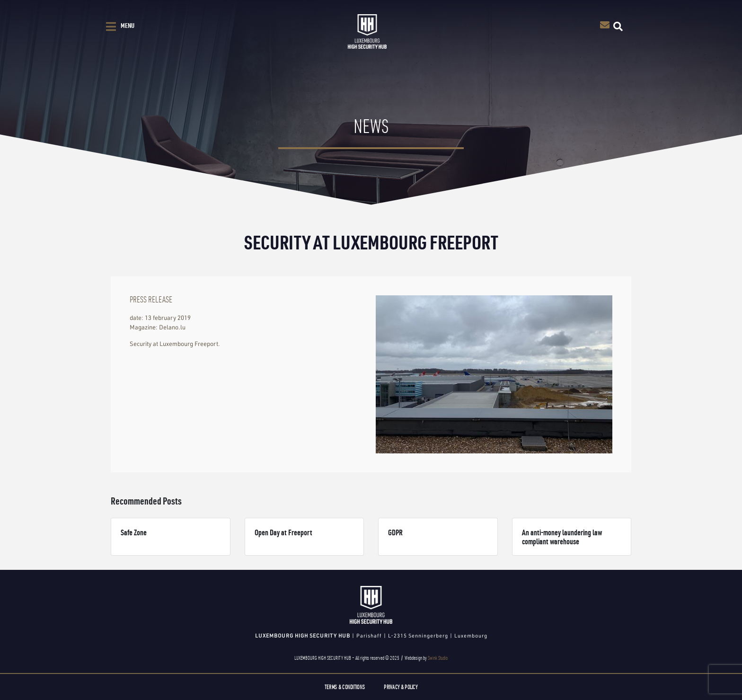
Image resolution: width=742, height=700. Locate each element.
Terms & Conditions (345, 687)
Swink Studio (438, 658)
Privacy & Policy (401, 687)
